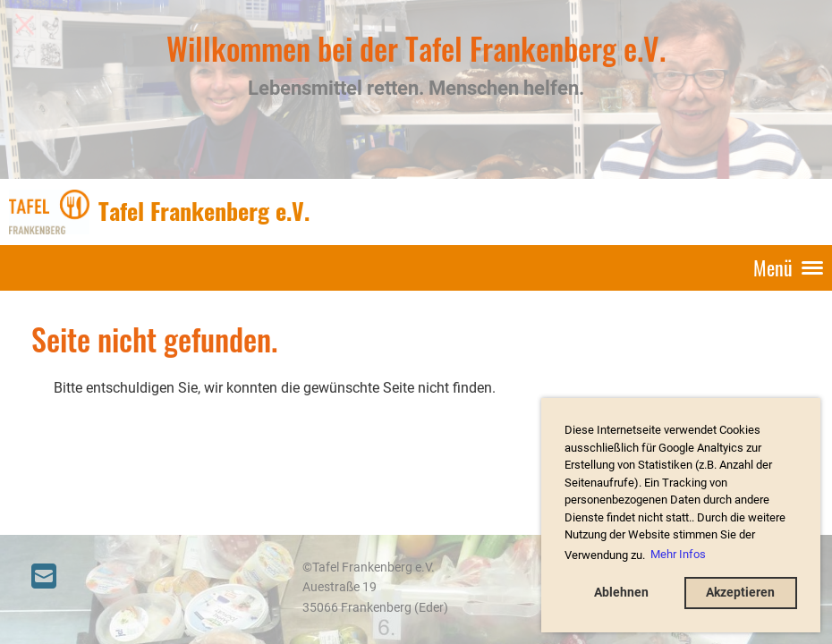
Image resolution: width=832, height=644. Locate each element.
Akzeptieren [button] (740, 593)
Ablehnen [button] (621, 593)
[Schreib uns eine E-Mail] (44, 577)
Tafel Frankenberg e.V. (204, 211)
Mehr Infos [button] (678, 554)
